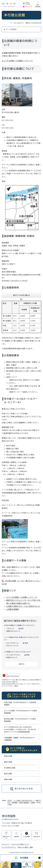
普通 (22, 629)
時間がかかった (12, 658)
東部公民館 (8, 762)
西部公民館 (8, 756)
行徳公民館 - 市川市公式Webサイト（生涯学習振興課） (20, 704)
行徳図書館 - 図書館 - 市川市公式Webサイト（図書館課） (20, 739)
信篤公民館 (8, 779)
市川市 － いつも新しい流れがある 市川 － (21, 801)
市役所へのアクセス (6, 837)
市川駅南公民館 (10, 768)
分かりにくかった (12, 646)
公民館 (33, 803)
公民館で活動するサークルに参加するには (23, 606)
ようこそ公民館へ (13, 597)
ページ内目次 (11, 29)
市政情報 (14, 803)
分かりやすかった (13, 643)
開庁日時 (16, 837)
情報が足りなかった (13, 631)
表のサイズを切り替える (21, 295)
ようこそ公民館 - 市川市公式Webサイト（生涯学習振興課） (21, 712)
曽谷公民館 (8, 774)
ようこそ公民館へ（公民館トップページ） (17, 61)
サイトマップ (6, 844)
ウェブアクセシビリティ (9, 847)
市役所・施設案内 (24, 803)
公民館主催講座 (13, 609)
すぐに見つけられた (13, 655)
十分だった (10, 629)
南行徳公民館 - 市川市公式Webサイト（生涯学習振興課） (20, 720)
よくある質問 (26, 837)
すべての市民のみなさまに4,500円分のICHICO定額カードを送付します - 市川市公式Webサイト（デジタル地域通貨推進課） (20, 729)
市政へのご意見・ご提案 (25, 847)
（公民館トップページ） (29, 597)
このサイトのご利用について (20, 844)
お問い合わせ (37, 837)
